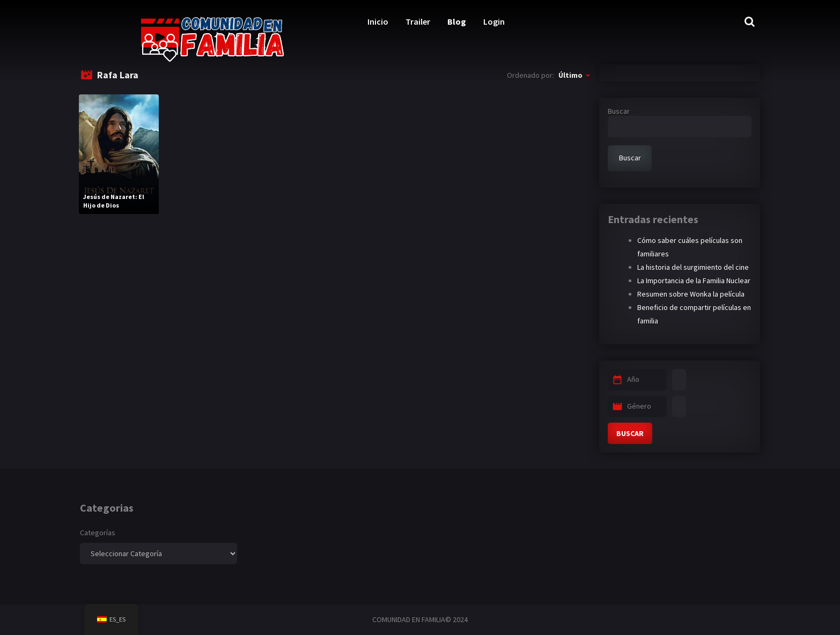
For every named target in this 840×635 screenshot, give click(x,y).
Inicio (378, 21)
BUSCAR (630, 433)
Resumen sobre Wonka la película (691, 294)
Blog (457, 21)
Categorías (98, 533)
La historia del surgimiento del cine (693, 267)
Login (494, 21)
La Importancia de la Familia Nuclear (694, 280)
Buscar (619, 111)
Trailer (418, 21)
